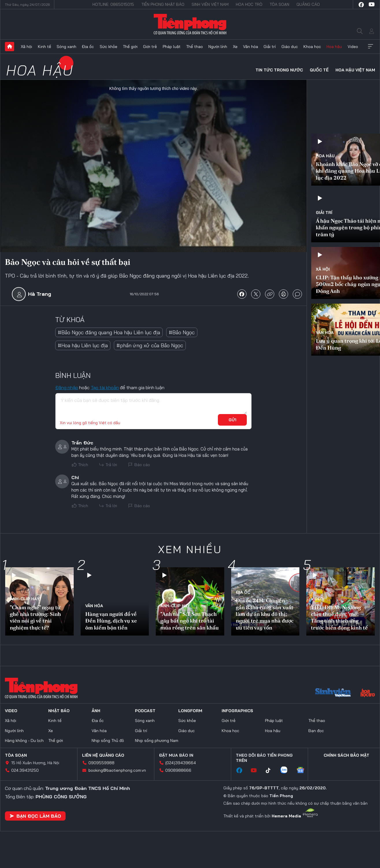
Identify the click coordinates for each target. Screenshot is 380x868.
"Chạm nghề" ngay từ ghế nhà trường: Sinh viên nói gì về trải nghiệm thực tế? (35, 617)
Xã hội (26, 47)
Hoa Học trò (249, 4)
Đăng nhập (67, 387)
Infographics (237, 711)
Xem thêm (370, 47)
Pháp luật (172, 47)
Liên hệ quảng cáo (103, 755)
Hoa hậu (334, 47)
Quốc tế (319, 70)
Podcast (145, 711)
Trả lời (111, 465)
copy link (270, 294)
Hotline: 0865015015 (113, 4)
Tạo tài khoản (105, 387)
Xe (235, 47)
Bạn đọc (316, 731)
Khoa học (312, 47)
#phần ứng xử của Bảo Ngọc (150, 345)
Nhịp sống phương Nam (157, 740)
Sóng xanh (66, 47)
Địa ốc (88, 47)
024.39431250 (25, 770)
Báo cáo (142, 465)
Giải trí (270, 47)
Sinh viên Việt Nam (210, 4)
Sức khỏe (109, 47)
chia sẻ (242, 294)
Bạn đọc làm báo (35, 816)
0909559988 (101, 763)
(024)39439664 (181, 763)
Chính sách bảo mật (346, 755)
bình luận (297, 294)
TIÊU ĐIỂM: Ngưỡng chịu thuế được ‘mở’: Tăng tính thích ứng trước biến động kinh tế (339, 617)
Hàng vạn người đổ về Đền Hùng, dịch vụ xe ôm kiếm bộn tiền (111, 621)
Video (353, 47)
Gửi (232, 420)
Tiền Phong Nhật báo (163, 4)
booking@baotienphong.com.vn (117, 770)
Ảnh (96, 711)
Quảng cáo (308, 4)
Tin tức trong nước (279, 70)
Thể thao (194, 47)
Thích (83, 465)
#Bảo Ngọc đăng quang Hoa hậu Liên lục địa (109, 332)
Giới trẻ (150, 47)
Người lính (218, 47)
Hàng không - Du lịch (24, 740)
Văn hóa (251, 47)
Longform (190, 711)
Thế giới (130, 47)
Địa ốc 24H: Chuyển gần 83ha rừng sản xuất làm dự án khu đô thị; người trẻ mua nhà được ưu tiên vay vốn (265, 614)
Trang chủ (10, 47)
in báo (283, 294)
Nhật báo (59, 711)
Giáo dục (290, 47)
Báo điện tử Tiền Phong (190, 24)
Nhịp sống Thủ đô (108, 740)
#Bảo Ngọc (182, 332)
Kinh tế (45, 47)
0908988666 (178, 770)
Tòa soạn (279, 4)
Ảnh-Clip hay (25, 599)
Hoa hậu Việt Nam (355, 70)
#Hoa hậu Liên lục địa (83, 345)
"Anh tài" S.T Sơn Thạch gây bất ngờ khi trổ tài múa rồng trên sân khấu (190, 621)
